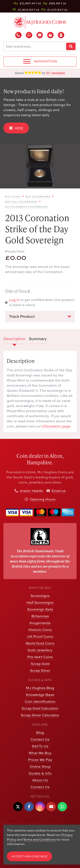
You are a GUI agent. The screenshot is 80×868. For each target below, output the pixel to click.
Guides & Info (40, 773)
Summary (38, 339)
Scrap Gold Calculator (40, 708)
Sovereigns (40, 596)
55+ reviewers (56, 73)
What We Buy (40, 753)
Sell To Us (40, 746)
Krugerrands (40, 623)
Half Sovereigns (40, 602)
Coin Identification (40, 701)
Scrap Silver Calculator (40, 715)
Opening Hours (43, 499)
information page (56, 426)
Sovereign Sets (40, 609)
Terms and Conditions (39, 839)
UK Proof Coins (40, 636)
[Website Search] (71, 46)
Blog (40, 732)
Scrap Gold (40, 664)
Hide (16, 128)
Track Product (40, 317)
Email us (59, 491)
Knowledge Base (40, 695)
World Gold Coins (40, 643)
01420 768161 (31, 491)
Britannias (40, 616)
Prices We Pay (40, 760)
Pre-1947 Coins (40, 657)
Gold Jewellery (40, 650)
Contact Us (40, 739)
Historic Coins (40, 630)
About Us (40, 780)
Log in (14, 300)
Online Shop (40, 766)
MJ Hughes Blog (40, 688)
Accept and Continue (29, 856)
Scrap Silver (40, 670)
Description (14, 339)
